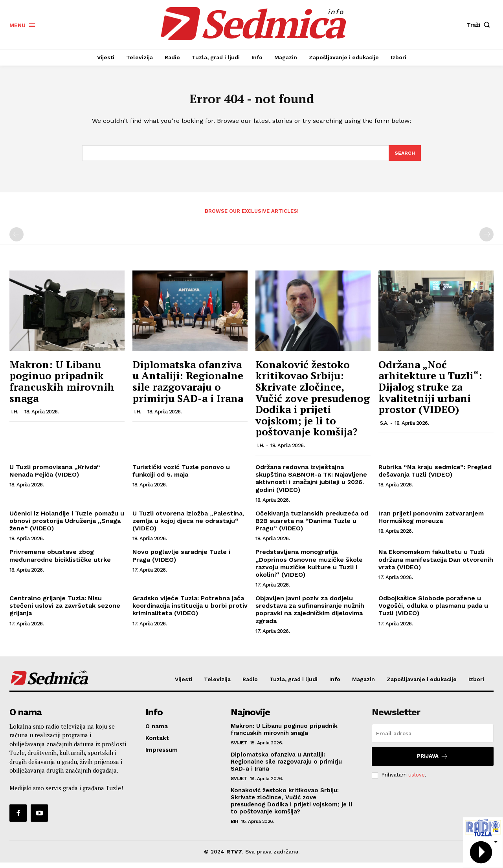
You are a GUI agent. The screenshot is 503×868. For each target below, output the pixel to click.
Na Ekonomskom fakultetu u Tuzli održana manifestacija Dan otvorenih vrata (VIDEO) (436, 565)
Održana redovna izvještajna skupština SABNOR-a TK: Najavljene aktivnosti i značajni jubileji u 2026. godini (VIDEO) (311, 484)
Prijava (432, 761)
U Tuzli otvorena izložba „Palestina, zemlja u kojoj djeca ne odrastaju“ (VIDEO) (188, 526)
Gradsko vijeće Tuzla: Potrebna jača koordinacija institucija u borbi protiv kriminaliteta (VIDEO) (190, 611)
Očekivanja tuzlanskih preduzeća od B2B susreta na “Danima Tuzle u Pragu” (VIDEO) (312, 526)
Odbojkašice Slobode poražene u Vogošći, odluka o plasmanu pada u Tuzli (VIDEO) (433, 611)
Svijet (239, 748)
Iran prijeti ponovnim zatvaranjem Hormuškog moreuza (431, 523)
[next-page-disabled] (486, 240)
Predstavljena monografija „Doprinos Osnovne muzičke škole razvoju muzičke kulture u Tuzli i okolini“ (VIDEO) (309, 569)
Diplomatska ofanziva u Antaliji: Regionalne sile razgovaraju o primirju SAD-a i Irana (188, 387)
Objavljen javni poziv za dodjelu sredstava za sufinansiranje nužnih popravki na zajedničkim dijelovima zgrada (310, 615)
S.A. (384, 429)
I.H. (15, 417)
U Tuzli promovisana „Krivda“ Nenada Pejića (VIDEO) (55, 476)
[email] (433, 738)
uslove (417, 780)
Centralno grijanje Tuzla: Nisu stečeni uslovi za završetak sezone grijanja (65, 611)
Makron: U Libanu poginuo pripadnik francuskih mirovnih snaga (62, 387)
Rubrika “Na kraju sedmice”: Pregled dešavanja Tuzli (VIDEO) (435, 476)
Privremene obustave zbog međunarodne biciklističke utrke (60, 561)
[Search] (404, 158)
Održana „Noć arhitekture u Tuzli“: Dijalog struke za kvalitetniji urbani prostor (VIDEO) (430, 392)
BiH (235, 826)
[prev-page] (17, 240)
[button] (480, 25)
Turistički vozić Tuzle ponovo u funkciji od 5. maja (181, 476)
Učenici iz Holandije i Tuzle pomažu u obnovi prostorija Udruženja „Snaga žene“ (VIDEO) (67, 526)
